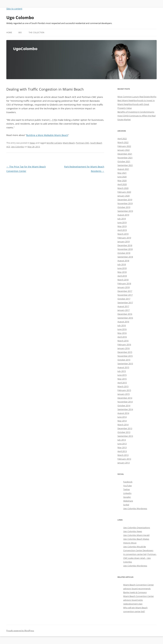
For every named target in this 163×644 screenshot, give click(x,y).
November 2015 (125, 356)
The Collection (36, 32)
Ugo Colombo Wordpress (135, 508)
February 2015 (124, 390)
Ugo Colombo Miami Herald (136, 535)
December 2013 (125, 428)
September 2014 (125, 409)
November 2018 (125, 249)
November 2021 (125, 158)
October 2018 (124, 253)
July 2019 (122, 219)
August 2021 (123, 169)
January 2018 (124, 287)
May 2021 (122, 173)
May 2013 (122, 447)
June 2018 (122, 268)
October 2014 (124, 405)
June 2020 (122, 177)
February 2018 (124, 283)
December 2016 (125, 314)
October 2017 (124, 299)
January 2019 (124, 242)
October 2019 (124, 207)
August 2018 (123, 261)
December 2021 (125, 154)
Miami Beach (69, 143)
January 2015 (124, 394)
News (32, 143)
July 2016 (122, 325)
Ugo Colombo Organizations (137, 528)
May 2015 (122, 379)
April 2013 (122, 451)
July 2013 (122, 440)
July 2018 (122, 264)
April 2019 (122, 230)
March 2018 (123, 280)
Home (9, 32)
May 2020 (122, 181)
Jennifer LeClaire (54, 143)
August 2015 (123, 367)
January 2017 (124, 310)
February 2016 (124, 344)
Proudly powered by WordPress (20, 631)
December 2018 (125, 245)
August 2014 (123, 413)
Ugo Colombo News (133, 531)
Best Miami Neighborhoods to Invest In (136, 100)
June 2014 (122, 417)
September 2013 (125, 436)
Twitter (127, 489)
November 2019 (125, 203)
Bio (20, 32)
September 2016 (125, 318)
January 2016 (124, 348)
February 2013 (124, 459)
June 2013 (122, 444)
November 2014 (125, 402)
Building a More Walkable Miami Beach (47, 135)
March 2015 (123, 386)
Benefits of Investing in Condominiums (136, 112)
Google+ (127, 497)
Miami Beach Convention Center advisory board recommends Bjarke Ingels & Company (138, 589)
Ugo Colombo (20, 17)
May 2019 (122, 226)
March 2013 (123, 455)
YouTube (127, 486)
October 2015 (124, 360)
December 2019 (125, 200)
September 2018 (125, 257)
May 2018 (122, 272)
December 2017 (125, 291)
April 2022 (122, 139)
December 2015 (125, 352)
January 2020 (124, 196)
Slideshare (128, 501)
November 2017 (125, 295)
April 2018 (122, 276)
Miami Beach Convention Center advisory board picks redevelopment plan (138, 600)
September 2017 (125, 303)
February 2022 (124, 146)
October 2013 (124, 432)
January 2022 (124, 150)
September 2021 (125, 165)
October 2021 (124, 161)
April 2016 (122, 337)
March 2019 (123, 234)
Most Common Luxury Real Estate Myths (137, 97)
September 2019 (125, 211)
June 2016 (122, 329)
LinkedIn (127, 493)
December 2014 (125, 398)
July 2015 (122, 371)
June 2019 (122, 222)
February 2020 (124, 192)
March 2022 (123, 142)
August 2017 (123, 306)
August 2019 (123, 215)
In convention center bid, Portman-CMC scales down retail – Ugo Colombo (140, 558)
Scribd (126, 505)
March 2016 (123, 341)
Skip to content (14, 9)
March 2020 (123, 188)
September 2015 (125, 364)
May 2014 (122, 421)
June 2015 (122, 375)
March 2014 (123, 425)
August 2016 (123, 322)
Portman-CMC (83, 143)
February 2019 (124, 238)
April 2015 (122, 383)
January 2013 (124, 463)
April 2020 (122, 184)
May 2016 (122, 333)
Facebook (128, 482)
